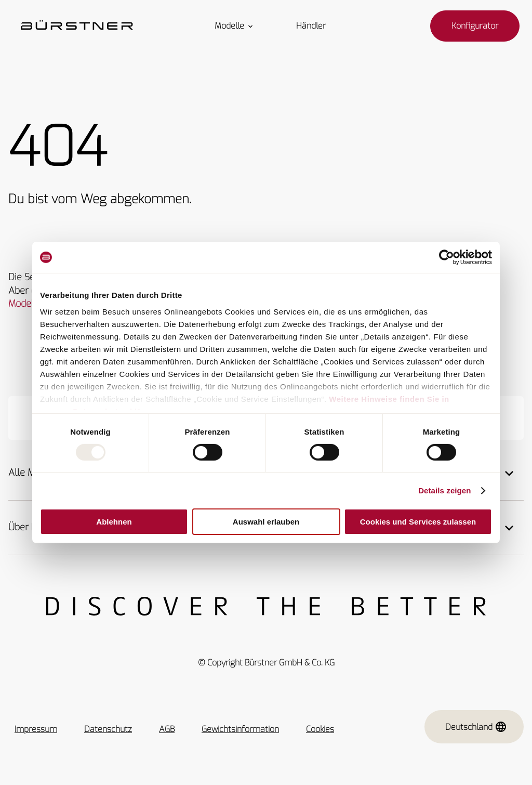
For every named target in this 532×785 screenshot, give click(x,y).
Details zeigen (444, 490)
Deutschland (476, 727)
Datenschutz (108, 729)
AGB (167, 729)
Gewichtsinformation (240, 729)
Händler (311, 26)
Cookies (320, 729)
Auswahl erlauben (266, 522)
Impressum (36, 729)
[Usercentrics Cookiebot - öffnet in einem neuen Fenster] (447, 257)
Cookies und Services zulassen (418, 522)
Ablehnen (114, 522)
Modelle (235, 26)
